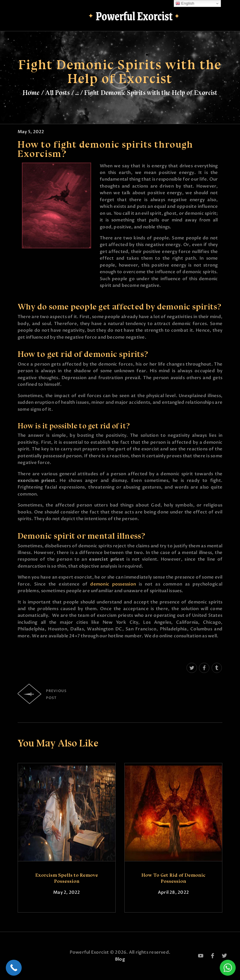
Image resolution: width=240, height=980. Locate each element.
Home (31, 93)
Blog (120, 959)
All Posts (57, 93)
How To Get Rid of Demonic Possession (173, 878)
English (185, 3)
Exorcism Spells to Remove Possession (67, 878)
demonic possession (113, 584)
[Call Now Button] (14, 968)
